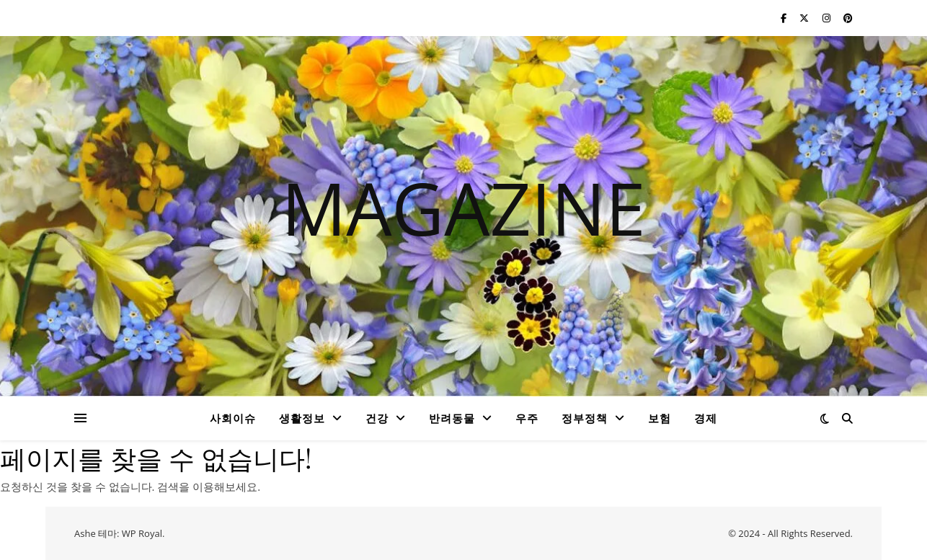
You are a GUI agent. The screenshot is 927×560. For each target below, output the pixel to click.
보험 (660, 418)
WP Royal (142, 533)
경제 (706, 418)
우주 (527, 418)
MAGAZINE (463, 208)
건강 (377, 418)
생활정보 (302, 418)
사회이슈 (233, 418)
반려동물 (452, 418)
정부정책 (585, 418)
